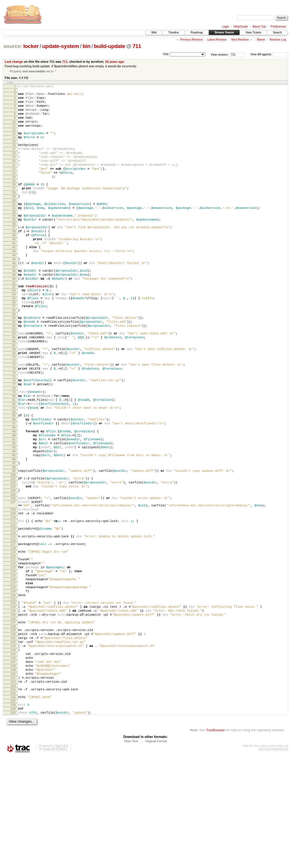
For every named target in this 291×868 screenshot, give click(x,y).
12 (14, 139)
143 (13, 745)
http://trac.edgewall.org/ (273, 860)
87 (14, 484)
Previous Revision (191, 40)
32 (14, 231)
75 (14, 429)
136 (13, 713)
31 (14, 226)
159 (13, 818)
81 (14, 456)
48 (14, 305)
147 (13, 764)
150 (13, 778)
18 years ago (115, 62)
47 (14, 301)
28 (14, 213)
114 (13, 613)
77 (14, 438)
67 (14, 393)
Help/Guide (241, 27)
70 (14, 406)
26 (14, 203)
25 (14, 199)
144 (13, 749)
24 (14, 194)
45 (14, 291)
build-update (109, 46)
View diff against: (269, 54)
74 (14, 424)
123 (13, 651)
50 (14, 314)
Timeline (173, 33)
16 (14, 156)
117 (13, 625)
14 (14, 147)
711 (137, 46)
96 (14, 527)
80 (14, 451)
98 (14, 537)
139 (13, 725)
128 (13, 676)
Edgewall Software (55, 860)
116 (13, 621)
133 (13, 699)
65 (14, 383)
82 (14, 461)
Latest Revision (217, 40)
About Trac (259, 27)
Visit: (166, 54)
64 (14, 378)
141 (13, 735)
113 (13, 608)
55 (14, 337)
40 (14, 267)
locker (31, 46)
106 (13, 572)
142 (13, 740)
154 (13, 796)
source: (13, 46)
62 (14, 370)
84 (14, 470)
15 (14, 152)
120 (13, 638)
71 (14, 411)
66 (14, 388)
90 (14, 498)
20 (14, 175)
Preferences (278, 27)
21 (14, 180)
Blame (261, 40)
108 (13, 586)
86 (14, 479)
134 (13, 703)
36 (14, 249)
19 (14, 170)
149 (13, 773)
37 (14, 253)
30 (14, 222)
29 (14, 217)
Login (226, 27)
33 (14, 236)
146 (13, 759)
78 (14, 443)
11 (14, 134)
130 (13, 685)
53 (14, 328)
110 (13, 596)
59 (14, 357)
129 (13, 680)
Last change (14, 62)
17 (14, 161)
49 (14, 309)
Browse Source (224, 33)
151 (13, 783)
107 (13, 577)
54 (14, 332)
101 (13, 549)
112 (13, 604)
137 (13, 717)
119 (13, 633)
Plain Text (131, 852)
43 (14, 282)
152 (13, 788)
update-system (61, 46)
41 (14, 272)
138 (13, 722)
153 (13, 793)
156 (13, 805)
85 (14, 474)
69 (14, 401)
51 (14, 319)
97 (14, 532)
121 (13, 642)
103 (13, 559)
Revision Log (278, 40)
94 (14, 517)
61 (14, 365)
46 (14, 296)
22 (14, 185)
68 (14, 397)
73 (14, 420)
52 (14, 323)
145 (13, 754)
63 (14, 375)
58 (14, 352)
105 (13, 568)
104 (13, 563)
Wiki (154, 33)
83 (14, 466)
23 (14, 190)
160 (13, 823)
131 (13, 690)
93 (14, 513)
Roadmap (197, 33)
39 (14, 262)
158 (13, 814)
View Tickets (253, 33)
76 (14, 433)
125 (13, 661)
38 (14, 257)
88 (14, 488)
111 (13, 599)
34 (14, 239)
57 (14, 347)
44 (14, 286)
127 (13, 671)
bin (87, 46)
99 (14, 540)
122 (13, 647)
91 (14, 503)
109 (13, 591)
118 (13, 630)
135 (13, 708)
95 (14, 522)
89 (14, 493)
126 (13, 666)
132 (13, 694)
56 (14, 342)
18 (14, 165)
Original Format (156, 852)
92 (14, 508)
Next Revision (240, 40)
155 (13, 801)
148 (13, 769)
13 (14, 142)
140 (13, 730)
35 (14, 244)
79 (14, 446)
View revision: (220, 54)
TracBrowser (215, 841)
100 (13, 545)
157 (13, 810)
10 (14, 129)
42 (14, 277)
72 (14, 415)
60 (14, 360)
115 (13, 616)
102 (13, 554)
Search (277, 33)
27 (14, 208)
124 (13, 656)
